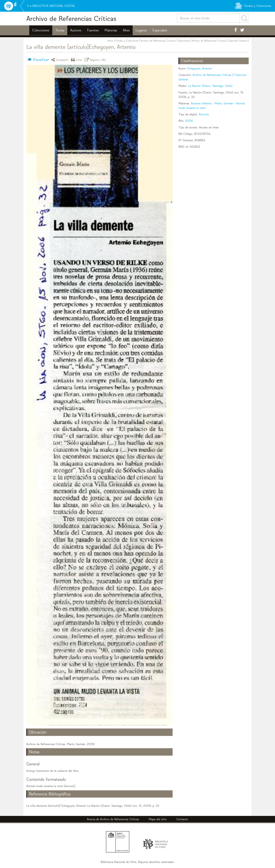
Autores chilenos (201, 103)
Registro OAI (96, 60)
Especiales (160, 30)
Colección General (237, 41)
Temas (60, 30)
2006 (189, 121)
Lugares (141, 30)
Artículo (204, 114)
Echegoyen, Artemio (200, 68)
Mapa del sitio (158, 819)
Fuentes (93, 30)
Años (126, 30)
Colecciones (41, 30)
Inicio (110, 41)
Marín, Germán (224, 103)
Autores (76, 30)
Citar (77, 60)
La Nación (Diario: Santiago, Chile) (210, 86)
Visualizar (41, 60)
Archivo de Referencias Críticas (71, 18)
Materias (111, 30)
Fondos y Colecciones (127, 41)
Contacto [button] (182, 819)
